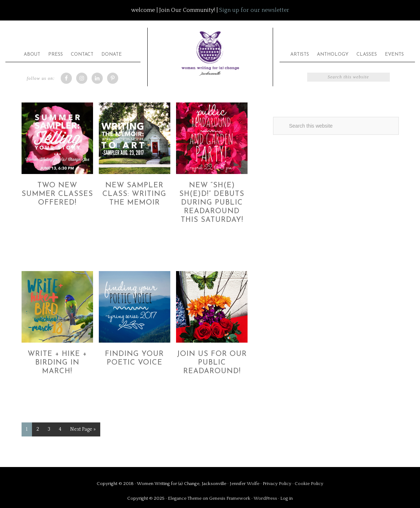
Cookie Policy (309, 484)
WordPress (265, 498)
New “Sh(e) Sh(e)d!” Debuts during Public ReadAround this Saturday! (212, 203)
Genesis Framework (230, 498)
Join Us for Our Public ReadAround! (212, 363)
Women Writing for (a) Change (210, 52)
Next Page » (83, 429)
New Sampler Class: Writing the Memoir (134, 194)
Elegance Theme (185, 498)
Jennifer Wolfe (245, 484)
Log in (287, 498)
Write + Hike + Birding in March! (57, 363)
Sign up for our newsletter (254, 10)
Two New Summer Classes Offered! (57, 194)
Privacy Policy (278, 484)
